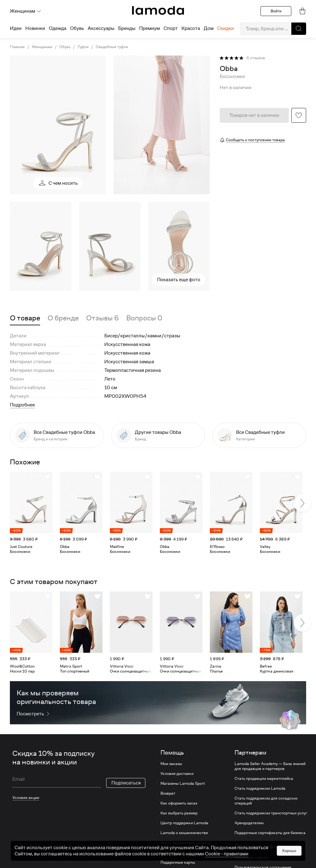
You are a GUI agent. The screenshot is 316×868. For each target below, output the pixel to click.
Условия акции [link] (26, 798)
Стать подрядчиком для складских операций (266, 801)
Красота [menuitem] (191, 28)
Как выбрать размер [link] (179, 813)
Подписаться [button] (126, 783)
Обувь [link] (65, 47)
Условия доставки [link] (177, 774)
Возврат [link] (168, 793)
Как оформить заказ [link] (179, 803)
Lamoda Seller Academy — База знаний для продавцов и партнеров (270, 766)
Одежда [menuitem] (58, 28)
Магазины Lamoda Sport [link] (183, 784)
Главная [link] (17, 47)
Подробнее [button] (22, 405)
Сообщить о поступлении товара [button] (255, 140)
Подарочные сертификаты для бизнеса (270, 833)
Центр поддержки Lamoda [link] (184, 823)
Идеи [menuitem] (16, 28)
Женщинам (26, 11)
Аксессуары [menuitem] (101, 28)
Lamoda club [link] (172, 853)
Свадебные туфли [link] (112, 47)
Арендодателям (249, 823)
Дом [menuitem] (209, 28)
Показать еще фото (179, 280)
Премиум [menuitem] (150, 28)
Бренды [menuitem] (127, 28)
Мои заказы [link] (171, 764)
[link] (158, 10)
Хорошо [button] (289, 863)
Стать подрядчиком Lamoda (260, 788)
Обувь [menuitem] (77, 28)
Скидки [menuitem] (226, 28)
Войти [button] (276, 11)
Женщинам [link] (42, 47)
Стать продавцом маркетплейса (264, 779)
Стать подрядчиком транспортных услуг (271, 813)
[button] (299, 29)
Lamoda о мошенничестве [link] (184, 833)
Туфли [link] (83, 47)
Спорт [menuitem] (171, 28)
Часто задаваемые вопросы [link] (186, 843)
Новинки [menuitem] (35, 28)
